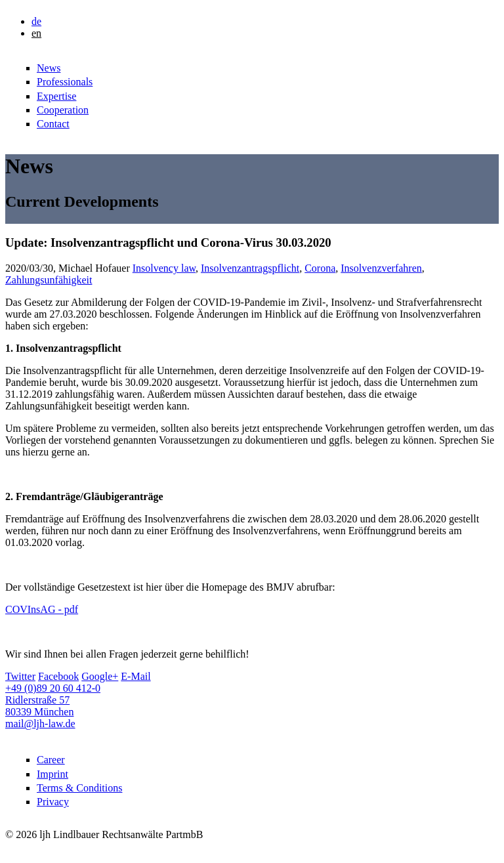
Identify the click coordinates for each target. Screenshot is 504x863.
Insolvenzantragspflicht (250, 268)
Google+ (100, 676)
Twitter (20, 676)
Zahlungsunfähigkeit (49, 280)
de (36, 21)
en (36, 33)
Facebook (58, 676)
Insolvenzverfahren (381, 268)
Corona (320, 268)
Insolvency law (164, 268)
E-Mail (136, 676)
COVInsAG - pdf (42, 609)
